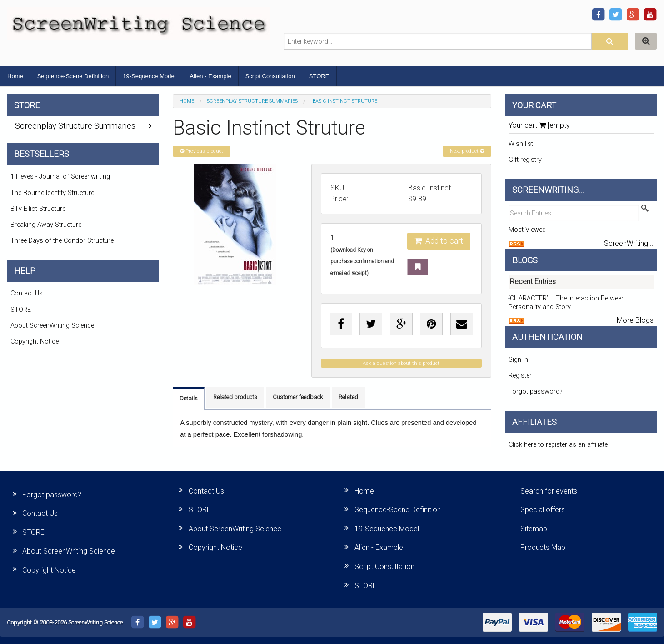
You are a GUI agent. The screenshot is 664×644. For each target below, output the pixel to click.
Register (520, 376)
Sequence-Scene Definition (73, 76)
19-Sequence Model (149, 76)
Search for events (549, 491)
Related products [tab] (235, 397)
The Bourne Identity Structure (52, 193)
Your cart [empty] (540, 125)
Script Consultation (270, 76)
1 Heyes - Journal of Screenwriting (60, 177)
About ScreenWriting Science (52, 326)
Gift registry (525, 160)
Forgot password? (536, 392)
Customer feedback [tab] (298, 397)
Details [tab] (189, 398)
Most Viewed (527, 230)
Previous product (202, 151)
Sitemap (534, 529)
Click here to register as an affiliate (558, 445)
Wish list (521, 144)
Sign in (518, 360)
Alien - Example (211, 76)
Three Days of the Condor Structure (62, 241)
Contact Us (27, 293)
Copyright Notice (35, 342)
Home (15, 76)
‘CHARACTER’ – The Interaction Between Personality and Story (567, 303)
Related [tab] (348, 397)
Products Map (543, 547)
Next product (467, 151)
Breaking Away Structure (46, 225)
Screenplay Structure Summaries (252, 101)
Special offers (543, 510)
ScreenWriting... (629, 243)
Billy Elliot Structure (38, 209)
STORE (319, 76)
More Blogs (635, 320)
